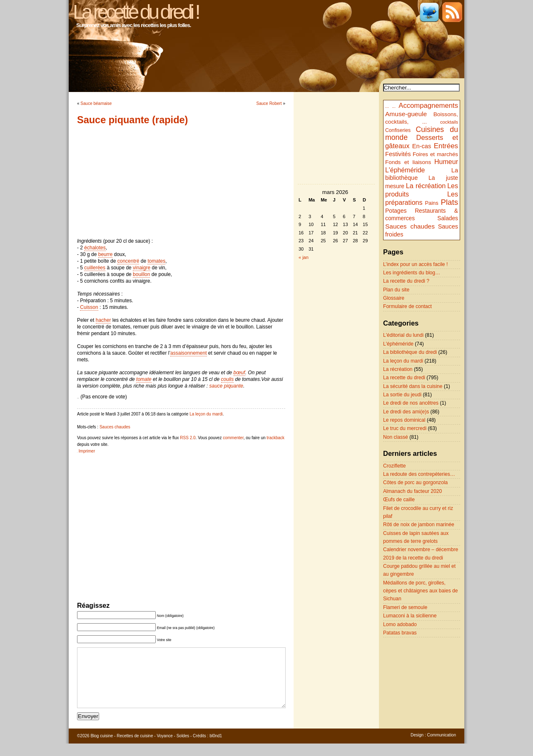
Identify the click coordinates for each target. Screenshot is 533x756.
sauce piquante (226, 386)
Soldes (183, 748)
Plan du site (396, 290)
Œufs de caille (399, 500)
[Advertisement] (181, 182)
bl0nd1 (216, 748)
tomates (156, 261)
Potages (396, 211)
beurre (106, 254)
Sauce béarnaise (96, 103)
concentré (128, 261)
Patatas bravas (400, 633)
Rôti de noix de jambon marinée (419, 525)
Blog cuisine (102, 748)
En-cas (422, 146)
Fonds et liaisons (408, 162)
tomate (144, 379)
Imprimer (87, 451)
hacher (103, 320)
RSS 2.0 (188, 438)
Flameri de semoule (405, 607)
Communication (442, 747)
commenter (233, 438)
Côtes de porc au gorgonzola (415, 482)
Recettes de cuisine (135, 748)
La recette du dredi (404, 378)
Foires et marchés (435, 154)
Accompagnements (428, 106)
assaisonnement (188, 353)
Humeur (446, 162)
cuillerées (95, 268)
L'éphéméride (405, 170)
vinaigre (142, 268)
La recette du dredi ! (136, 12)
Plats (450, 202)
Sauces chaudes (115, 427)
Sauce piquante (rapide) (132, 120)
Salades (448, 218)
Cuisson (89, 307)
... (387, 106)
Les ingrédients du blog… (412, 273)
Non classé (396, 437)
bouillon (141, 274)
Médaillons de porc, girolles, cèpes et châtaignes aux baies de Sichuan (421, 591)
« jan (304, 257)
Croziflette (394, 466)
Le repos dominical (404, 420)
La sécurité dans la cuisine (413, 386)
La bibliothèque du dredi (410, 352)
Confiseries (398, 130)
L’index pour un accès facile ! (415, 264)
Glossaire (394, 298)
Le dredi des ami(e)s (406, 412)
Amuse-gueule (406, 114)
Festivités (398, 154)
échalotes (95, 248)
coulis (228, 379)
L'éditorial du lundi (403, 335)
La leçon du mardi (206, 414)
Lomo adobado (400, 624)
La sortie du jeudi (402, 395)
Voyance (164, 748)
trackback (275, 438)
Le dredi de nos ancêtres (411, 403)
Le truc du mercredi (405, 428)
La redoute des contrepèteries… (419, 474)
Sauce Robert (269, 103)
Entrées (446, 146)
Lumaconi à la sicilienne (410, 616)
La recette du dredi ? (406, 281)
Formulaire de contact (407, 306)
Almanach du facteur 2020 (412, 491)
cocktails (449, 122)
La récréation (426, 186)
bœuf (239, 373)
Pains (431, 203)
